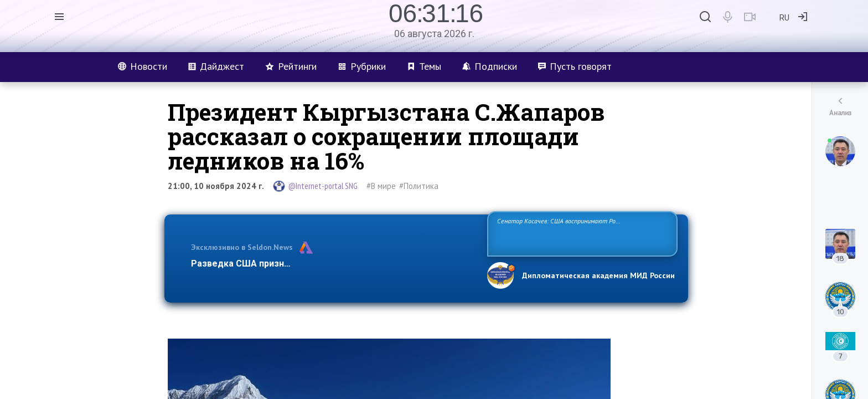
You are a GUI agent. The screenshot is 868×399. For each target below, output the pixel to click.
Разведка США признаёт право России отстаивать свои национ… (333, 264)
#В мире (381, 186)
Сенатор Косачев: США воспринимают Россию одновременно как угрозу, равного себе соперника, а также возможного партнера (581, 233)
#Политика (419, 186)
